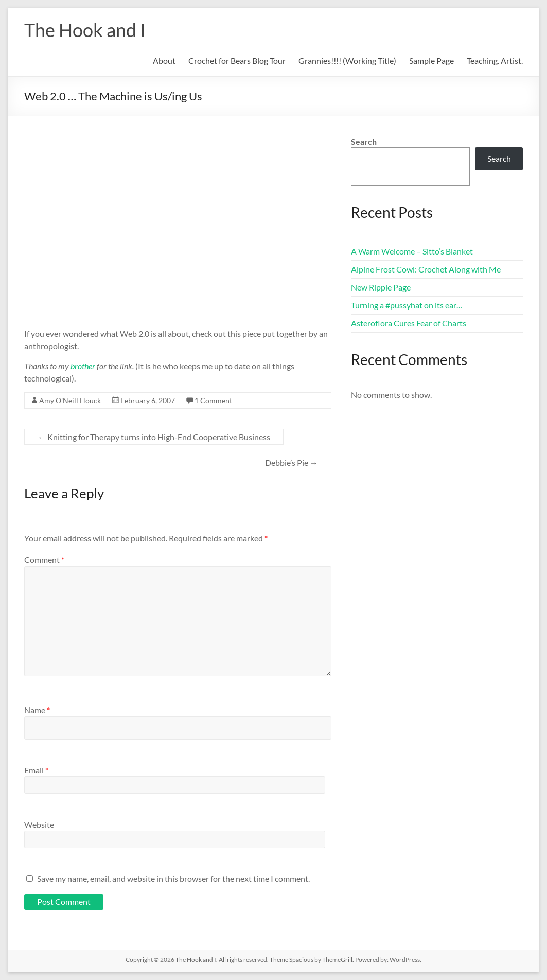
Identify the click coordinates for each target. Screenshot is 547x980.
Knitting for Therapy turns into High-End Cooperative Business (154, 437)
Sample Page (431, 60)
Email (36, 770)
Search (364, 142)
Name (37, 710)
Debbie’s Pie (292, 462)
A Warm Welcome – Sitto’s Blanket (412, 251)
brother (83, 366)
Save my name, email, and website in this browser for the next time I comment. (173, 878)
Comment (44, 560)
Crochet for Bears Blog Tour (237, 60)
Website (39, 824)
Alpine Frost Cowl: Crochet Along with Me (426, 269)
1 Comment (213, 400)
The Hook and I (85, 30)
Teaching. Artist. (495, 60)
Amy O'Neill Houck (70, 400)
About (164, 60)
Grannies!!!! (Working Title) (347, 60)
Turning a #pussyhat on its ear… (407, 305)
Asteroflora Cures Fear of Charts (409, 323)
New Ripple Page (381, 287)
